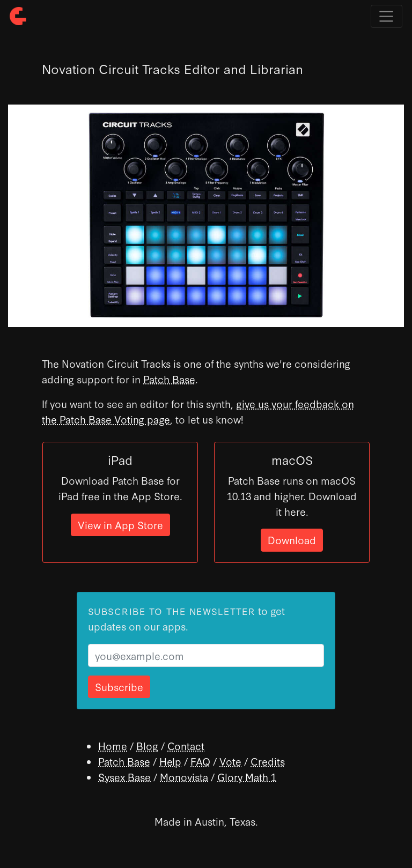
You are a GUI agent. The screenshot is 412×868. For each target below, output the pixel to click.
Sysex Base (124, 777)
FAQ (200, 761)
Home (113, 745)
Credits (268, 761)
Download (292, 540)
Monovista (184, 777)
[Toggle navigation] (387, 16)
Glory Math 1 (247, 777)
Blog (147, 745)
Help (170, 761)
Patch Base (169, 379)
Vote (230, 761)
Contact (186, 745)
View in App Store (120, 525)
